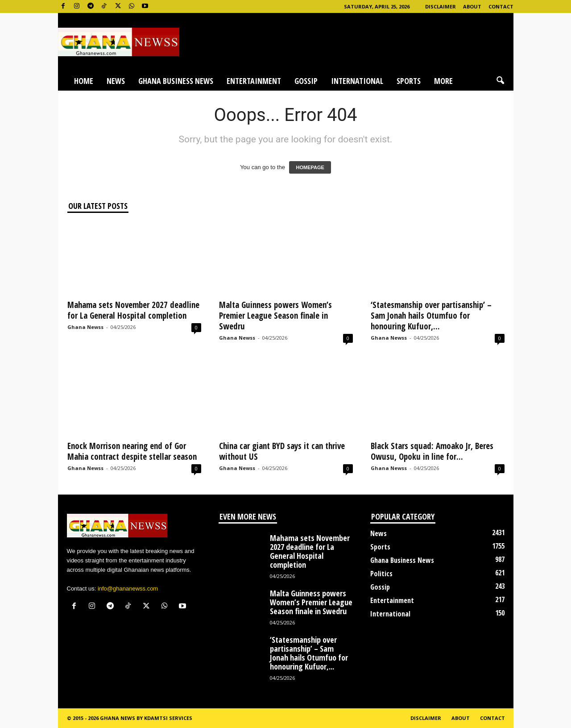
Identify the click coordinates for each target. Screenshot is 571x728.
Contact (501, 6)
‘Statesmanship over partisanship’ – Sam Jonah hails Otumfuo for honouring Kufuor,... (431, 316)
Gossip (306, 81)
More (443, 81)
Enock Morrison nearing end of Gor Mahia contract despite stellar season (132, 451)
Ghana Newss (85, 327)
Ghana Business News (176, 81)
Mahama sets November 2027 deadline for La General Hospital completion (133, 310)
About (472, 6)
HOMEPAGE (310, 167)
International (357, 81)
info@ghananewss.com (128, 589)
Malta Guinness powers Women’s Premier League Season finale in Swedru (275, 316)
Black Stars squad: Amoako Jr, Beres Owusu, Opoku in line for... (432, 451)
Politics (381, 574)
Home (84, 81)
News (116, 81)
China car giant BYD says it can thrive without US (282, 451)
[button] (500, 81)
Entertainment (254, 81)
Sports (409, 81)
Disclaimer (441, 6)
